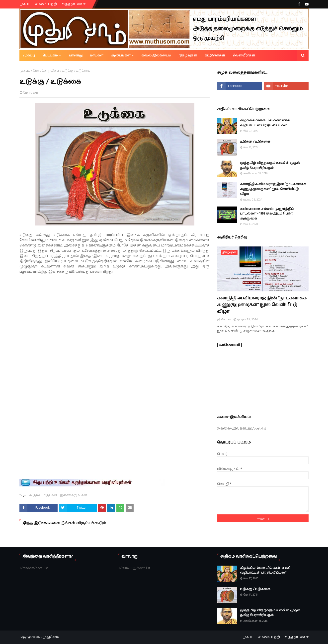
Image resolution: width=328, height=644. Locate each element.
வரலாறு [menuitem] (76, 55)
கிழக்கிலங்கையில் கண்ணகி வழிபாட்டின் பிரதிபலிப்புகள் (265, 123)
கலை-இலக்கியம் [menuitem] (156, 55)
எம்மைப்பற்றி (46, 4)
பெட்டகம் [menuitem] (50, 55)
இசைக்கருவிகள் (46, 71)
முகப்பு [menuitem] (29, 55)
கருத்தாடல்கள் (74, 4)
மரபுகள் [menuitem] (97, 55)
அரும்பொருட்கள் (43, 495)
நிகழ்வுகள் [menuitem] (188, 55)
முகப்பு (25, 4)
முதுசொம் (51, 637)
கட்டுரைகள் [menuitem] (215, 55)
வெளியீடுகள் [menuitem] (244, 55)
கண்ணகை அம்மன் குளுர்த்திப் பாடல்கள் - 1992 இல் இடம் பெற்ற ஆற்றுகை (267, 214)
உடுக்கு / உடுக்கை (255, 142)
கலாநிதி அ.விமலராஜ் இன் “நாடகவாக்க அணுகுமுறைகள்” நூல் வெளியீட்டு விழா (273, 189)
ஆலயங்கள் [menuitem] (121, 55)
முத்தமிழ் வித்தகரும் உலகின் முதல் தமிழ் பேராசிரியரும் (270, 165)
